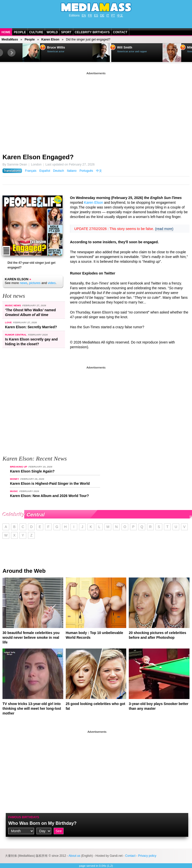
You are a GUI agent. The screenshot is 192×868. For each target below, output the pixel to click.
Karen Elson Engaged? (38, 157)
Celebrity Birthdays (92, 32)
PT (113, 15)
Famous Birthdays (24, 817)
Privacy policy (147, 856)
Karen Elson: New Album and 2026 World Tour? (49, 496)
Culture (36, 32)
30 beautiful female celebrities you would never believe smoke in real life (31, 637)
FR (90, 15)
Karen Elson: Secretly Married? (31, 327)
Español (45, 171)
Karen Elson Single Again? (32, 471)
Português (86, 171)
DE (102, 15)
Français (31, 171)
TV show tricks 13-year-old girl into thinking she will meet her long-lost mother (32, 708)
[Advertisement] (96, 111)
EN (84, 15)
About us (74, 856)
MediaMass (10, 39)
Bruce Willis (56, 47)
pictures (35, 283)
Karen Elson (50, 39)
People (20, 32)
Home (6, 32)
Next (11, 53)
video (52, 283)
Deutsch (58, 171)
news (23, 283)
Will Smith (125, 47)
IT (108, 15)
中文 (120, 15)
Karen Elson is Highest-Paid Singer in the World (50, 483)
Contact (120, 32)
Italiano (72, 171)
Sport (66, 32)
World (52, 32)
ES (96, 15)
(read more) (164, 229)
